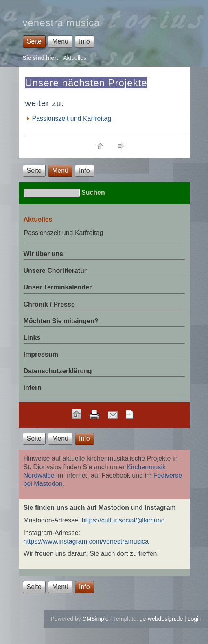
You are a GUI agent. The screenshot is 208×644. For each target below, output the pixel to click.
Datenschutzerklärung (58, 371)
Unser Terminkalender (58, 287)
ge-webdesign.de (161, 619)
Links (32, 338)
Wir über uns (44, 254)
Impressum (41, 354)
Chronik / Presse (49, 304)
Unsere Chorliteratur (55, 271)
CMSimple (95, 619)
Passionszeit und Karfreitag (72, 119)
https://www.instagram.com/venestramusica (86, 541)
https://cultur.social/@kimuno (123, 520)
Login (195, 619)
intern (33, 388)
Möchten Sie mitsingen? (61, 321)
